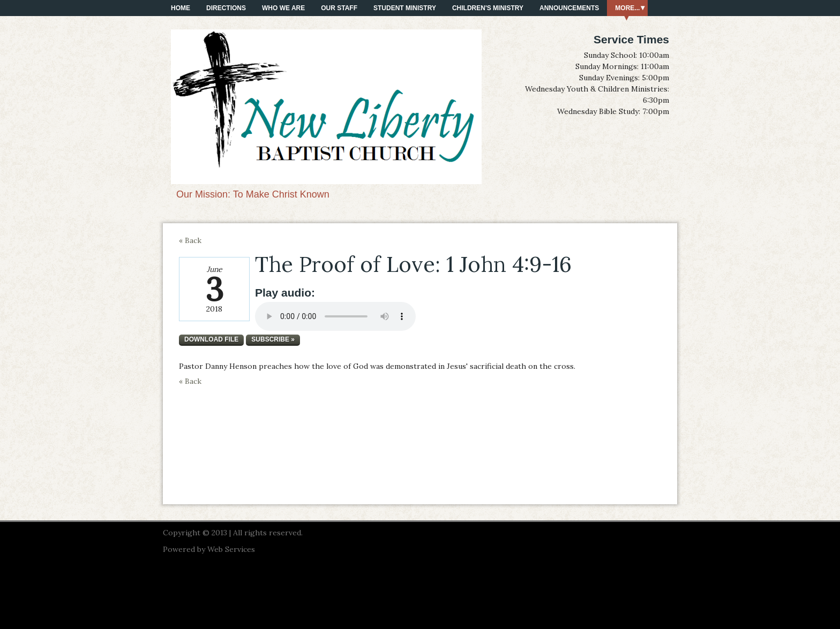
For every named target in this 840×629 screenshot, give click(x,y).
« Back (190, 240)
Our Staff (339, 8)
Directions (226, 8)
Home (181, 8)
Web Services (231, 549)
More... (627, 8)
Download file (211, 339)
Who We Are (283, 8)
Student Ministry (405, 8)
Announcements (569, 8)
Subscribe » (273, 339)
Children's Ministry (488, 8)
